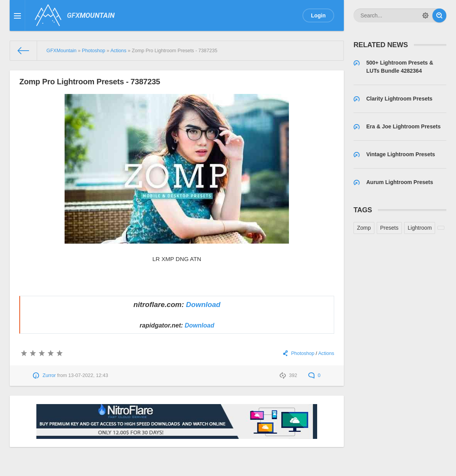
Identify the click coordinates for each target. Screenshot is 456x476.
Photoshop (303, 353)
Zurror (49, 375)
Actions (326, 353)
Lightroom (420, 228)
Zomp (364, 228)
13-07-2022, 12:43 (88, 375)
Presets (389, 228)
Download (203, 305)
